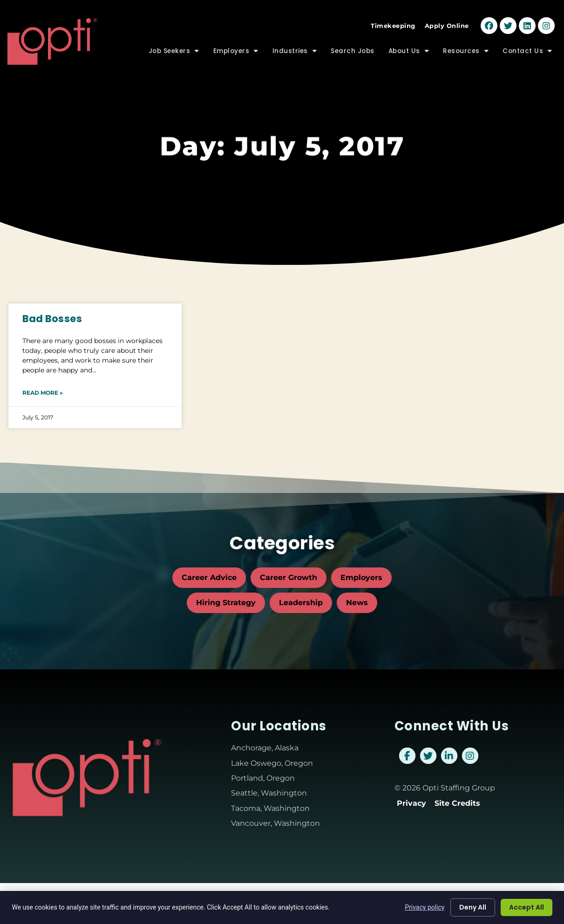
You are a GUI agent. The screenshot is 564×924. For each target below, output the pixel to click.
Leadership (301, 603)
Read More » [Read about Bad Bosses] (43, 393)
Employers (236, 47)
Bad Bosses (52, 319)
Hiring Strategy (226, 603)
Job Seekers (174, 47)
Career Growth (289, 577)
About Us (409, 47)
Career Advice (209, 577)
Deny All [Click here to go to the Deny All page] (473, 907)
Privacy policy (425, 907)
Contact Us (527, 47)
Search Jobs (353, 47)
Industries (295, 47)
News (357, 603)
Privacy (411, 803)
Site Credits (457, 803)
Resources (466, 47)
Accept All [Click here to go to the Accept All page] (527, 907)
